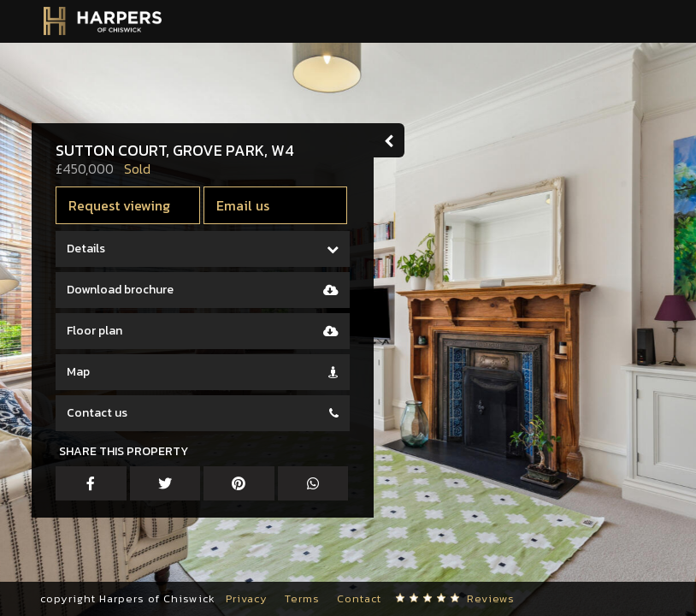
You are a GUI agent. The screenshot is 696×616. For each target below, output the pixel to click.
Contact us (104, 413)
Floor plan (101, 331)
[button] (38, 565)
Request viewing (126, 205)
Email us (250, 205)
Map (85, 372)
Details (93, 249)
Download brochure (127, 290)
